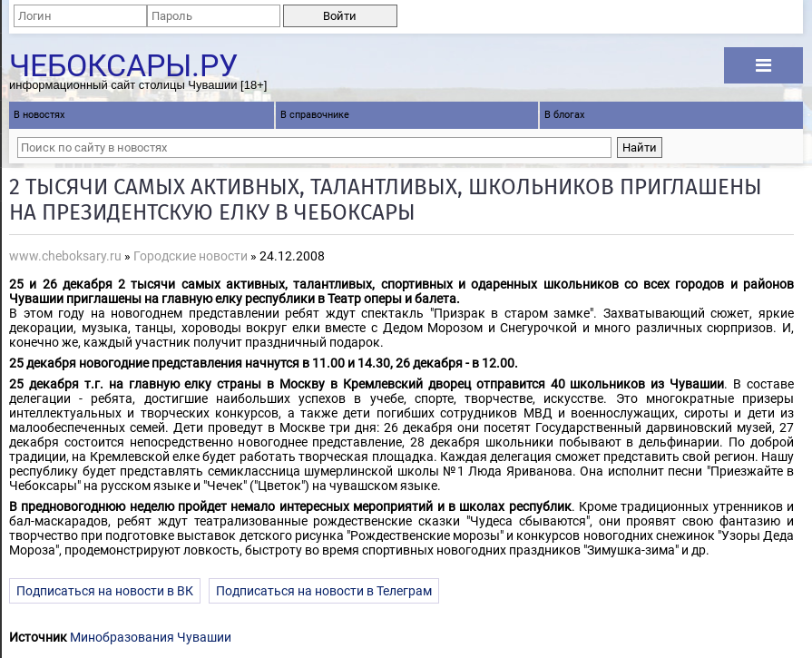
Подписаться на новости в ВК (105, 591)
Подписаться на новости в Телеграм (324, 591)
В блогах (564, 115)
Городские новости (191, 256)
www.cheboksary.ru (65, 256)
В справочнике (315, 115)
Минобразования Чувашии (151, 637)
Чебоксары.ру (123, 63)
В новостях (39, 115)
